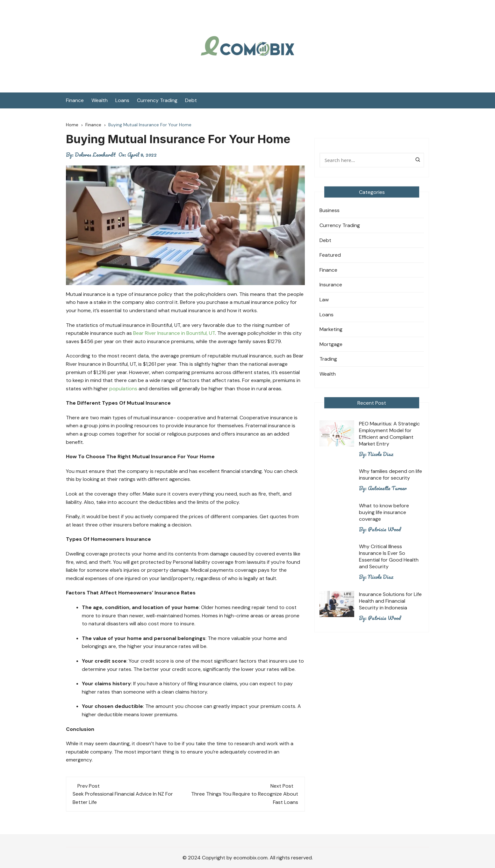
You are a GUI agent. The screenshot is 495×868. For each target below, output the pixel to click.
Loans (122, 100)
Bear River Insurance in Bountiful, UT (174, 333)
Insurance (331, 285)
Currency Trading (157, 100)
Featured (330, 255)
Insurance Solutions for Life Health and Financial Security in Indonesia (390, 601)
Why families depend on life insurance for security (391, 474)
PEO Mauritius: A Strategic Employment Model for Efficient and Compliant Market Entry (389, 434)
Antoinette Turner (387, 488)
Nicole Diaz (381, 454)
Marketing (331, 329)
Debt (191, 100)
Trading (328, 359)
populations (123, 389)
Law (324, 300)
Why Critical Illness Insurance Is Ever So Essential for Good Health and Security (389, 556)
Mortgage (331, 344)
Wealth (100, 100)
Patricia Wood (384, 529)
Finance (75, 100)
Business (330, 210)
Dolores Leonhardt (95, 155)
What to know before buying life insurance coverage (384, 512)
